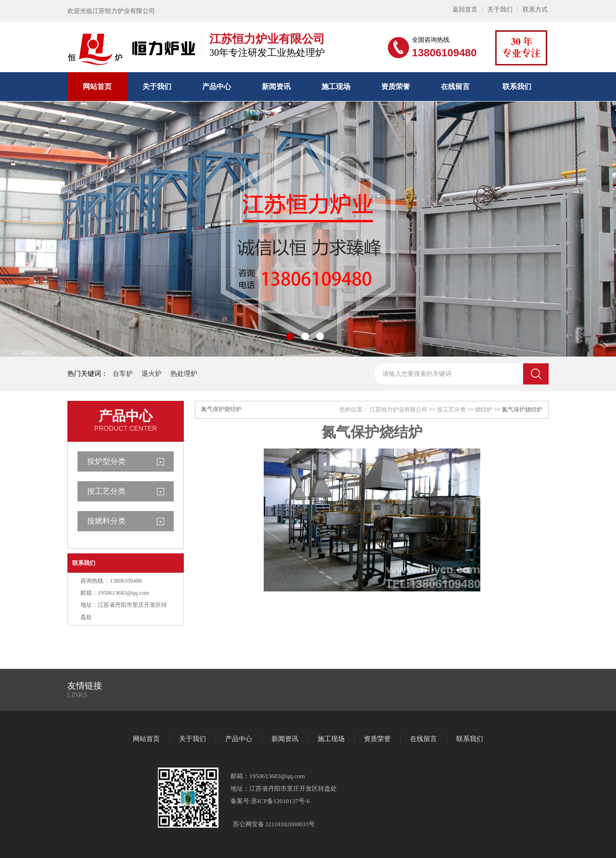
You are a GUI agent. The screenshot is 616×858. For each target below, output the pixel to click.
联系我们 (517, 87)
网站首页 (97, 87)
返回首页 (465, 9)
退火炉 (152, 374)
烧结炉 (484, 410)
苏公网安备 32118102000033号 (274, 824)
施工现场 (336, 87)
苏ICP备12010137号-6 (281, 801)
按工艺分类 (106, 491)
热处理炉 (184, 374)
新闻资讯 (276, 87)
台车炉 (123, 374)
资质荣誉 (396, 87)
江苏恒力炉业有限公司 (398, 410)
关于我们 (500, 9)
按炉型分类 (106, 461)
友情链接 (85, 686)
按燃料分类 (106, 521)
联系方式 (535, 9)
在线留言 (455, 87)
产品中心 (217, 87)
